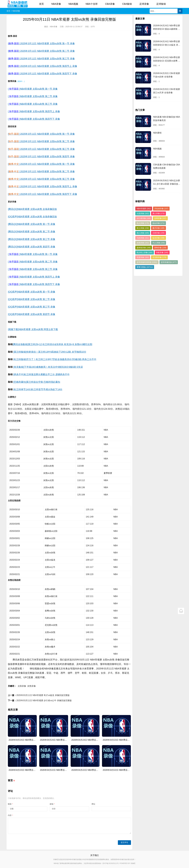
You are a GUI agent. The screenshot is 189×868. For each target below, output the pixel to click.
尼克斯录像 (159, 257)
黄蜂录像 (160, 248)
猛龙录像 (158, 238)
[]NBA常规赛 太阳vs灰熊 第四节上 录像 (34, 111)
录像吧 (133, 863)
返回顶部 (181, 611)
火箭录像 (143, 213)
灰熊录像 (31, 686)
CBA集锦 (127, 4)
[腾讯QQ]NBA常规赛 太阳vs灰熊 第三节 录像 (31, 239)
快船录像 (162, 252)
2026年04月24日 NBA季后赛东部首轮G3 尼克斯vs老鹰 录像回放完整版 (167, 59)
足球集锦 (161, 4)
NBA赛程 (157, 133)
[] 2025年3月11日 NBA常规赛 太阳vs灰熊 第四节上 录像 (42, 66)
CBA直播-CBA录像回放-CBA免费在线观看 (166, 166)
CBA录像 (110, 4)
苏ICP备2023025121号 (111, 863)
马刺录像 (143, 238)
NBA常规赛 (144, 209)
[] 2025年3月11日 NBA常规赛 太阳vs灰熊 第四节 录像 (41, 157)
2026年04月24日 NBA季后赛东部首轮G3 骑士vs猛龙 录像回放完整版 (167, 44)
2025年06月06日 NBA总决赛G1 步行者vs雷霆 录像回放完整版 (167, 183)
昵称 (10, 804)
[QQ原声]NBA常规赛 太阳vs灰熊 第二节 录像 (31, 299)
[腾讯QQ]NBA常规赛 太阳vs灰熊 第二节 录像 (31, 232)
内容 (10, 815)
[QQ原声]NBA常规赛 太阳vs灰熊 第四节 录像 (31, 314)
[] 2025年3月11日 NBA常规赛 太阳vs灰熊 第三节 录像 (41, 59)
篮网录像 (160, 218)
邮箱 (52, 804)
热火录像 (143, 223)
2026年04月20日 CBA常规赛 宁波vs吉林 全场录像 (166, 75)
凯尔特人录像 (145, 252)
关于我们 (94, 855)
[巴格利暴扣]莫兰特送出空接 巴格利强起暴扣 (37, 382)
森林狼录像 (144, 248)
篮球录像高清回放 (147, 262)
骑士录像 (143, 228)
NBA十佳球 (92, 4)
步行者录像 (144, 218)
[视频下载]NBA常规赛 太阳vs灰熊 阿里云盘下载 (33, 329)
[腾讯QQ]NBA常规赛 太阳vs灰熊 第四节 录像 (31, 247)
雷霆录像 (143, 257)
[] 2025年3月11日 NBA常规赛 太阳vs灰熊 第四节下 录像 (42, 74)
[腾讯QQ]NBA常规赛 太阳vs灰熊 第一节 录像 (31, 224)
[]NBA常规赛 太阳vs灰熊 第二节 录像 (33, 96)
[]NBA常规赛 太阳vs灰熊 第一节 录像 (33, 89)
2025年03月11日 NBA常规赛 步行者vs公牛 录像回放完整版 (44, 700)
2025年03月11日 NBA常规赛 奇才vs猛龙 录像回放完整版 (43, 695)
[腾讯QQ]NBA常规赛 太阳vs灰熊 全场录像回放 (32, 209)
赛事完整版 (145, 267)
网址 (93, 804)
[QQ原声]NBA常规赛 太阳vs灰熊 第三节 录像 (31, 307)
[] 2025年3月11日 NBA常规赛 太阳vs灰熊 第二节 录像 (41, 51)
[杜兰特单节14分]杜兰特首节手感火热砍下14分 (38, 389)
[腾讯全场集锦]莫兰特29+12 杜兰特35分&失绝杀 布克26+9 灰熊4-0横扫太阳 (52, 344)
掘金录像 (158, 223)
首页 (41, 4)
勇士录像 (158, 213)
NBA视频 (73, 4)
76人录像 (159, 243)
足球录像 (144, 4)
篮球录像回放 (169, 262)
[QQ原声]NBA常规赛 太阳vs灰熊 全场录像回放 (32, 217)
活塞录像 (158, 233)
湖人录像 (143, 233)
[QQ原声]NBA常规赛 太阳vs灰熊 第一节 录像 (31, 292)
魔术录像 (158, 228)
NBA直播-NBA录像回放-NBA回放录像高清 (166, 119)
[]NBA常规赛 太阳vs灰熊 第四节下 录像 (34, 119)
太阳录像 (22, 686)
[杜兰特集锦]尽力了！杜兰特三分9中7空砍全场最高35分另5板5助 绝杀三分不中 (55, 359)
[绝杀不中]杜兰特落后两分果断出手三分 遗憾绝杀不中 (41, 374)
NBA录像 (56, 4)
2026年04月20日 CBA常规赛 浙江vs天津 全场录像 (166, 91)
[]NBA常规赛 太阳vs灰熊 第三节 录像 (33, 104)
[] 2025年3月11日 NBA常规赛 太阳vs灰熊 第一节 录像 (41, 44)
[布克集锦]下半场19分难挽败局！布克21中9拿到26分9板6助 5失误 (48, 367)
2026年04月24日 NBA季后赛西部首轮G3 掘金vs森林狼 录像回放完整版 (167, 28)
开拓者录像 (161, 209)
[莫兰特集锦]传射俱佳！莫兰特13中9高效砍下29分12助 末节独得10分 (50, 352)
